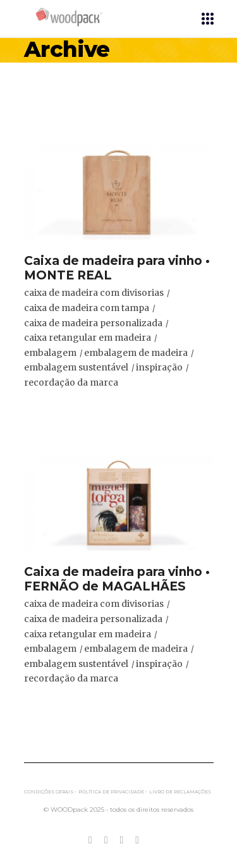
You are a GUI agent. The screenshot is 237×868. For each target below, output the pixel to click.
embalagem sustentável (76, 367)
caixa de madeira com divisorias (94, 293)
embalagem (50, 353)
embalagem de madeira (136, 353)
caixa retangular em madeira (88, 338)
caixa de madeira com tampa (87, 308)
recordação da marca (71, 382)
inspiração (159, 367)
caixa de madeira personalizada (93, 323)
